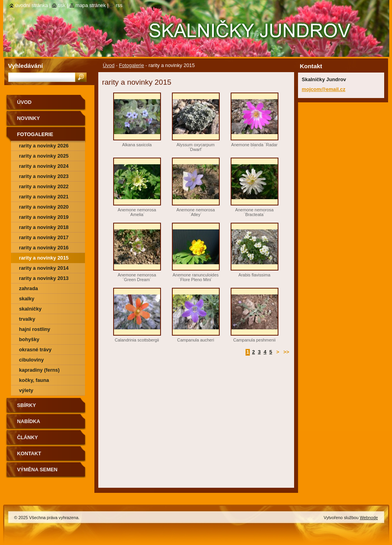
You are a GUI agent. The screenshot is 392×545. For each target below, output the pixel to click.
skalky (27, 299)
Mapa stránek (91, 5)
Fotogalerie (132, 65)
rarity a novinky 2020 (44, 207)
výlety (26, 390)
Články (28, 437)
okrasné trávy (35, 350)
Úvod (109, 65)
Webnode (369, 518)
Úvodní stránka (32, 5)
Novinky (29, 118)
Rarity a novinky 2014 (44, 268)
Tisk (62, 5)
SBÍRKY (27, 405)
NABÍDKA (29, 421)
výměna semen (37, 470)
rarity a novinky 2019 (44, 217)
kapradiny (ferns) (40, 370)
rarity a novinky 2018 (44, 227)
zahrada (29, 288)
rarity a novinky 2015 (44, 258)
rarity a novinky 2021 (44, 197)
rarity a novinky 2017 (44, 237)
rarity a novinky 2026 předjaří (44, 147)
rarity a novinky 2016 (44, 248)
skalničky (31, 309)
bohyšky (29, 339)
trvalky (27, 319)
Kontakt (29, 453)
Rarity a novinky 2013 (44, 278)
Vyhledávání (26, 66)
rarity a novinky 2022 (44, 186)
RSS (119, 5)
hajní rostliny (35, 329)
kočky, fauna (34, 380)
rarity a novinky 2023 (44, 176)
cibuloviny (32, 360)
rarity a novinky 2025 (44, 156)
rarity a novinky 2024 (44, 166)
